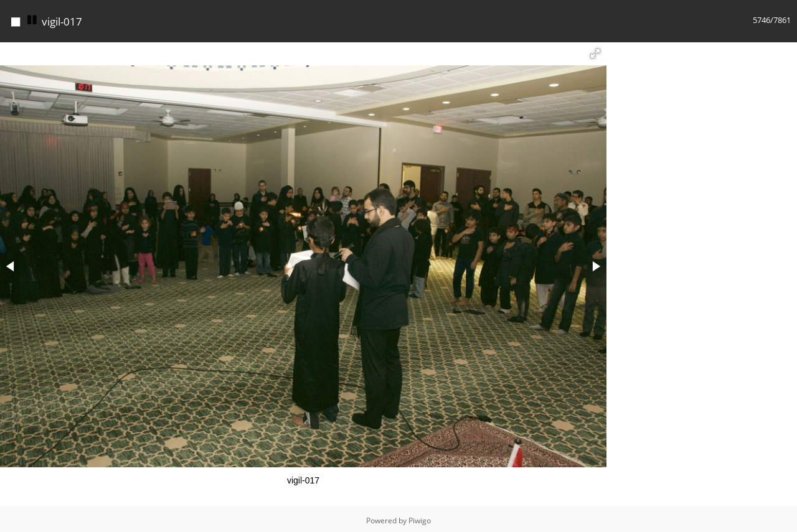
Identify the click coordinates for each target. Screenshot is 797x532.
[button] (595, 50)
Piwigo (420, 517)
